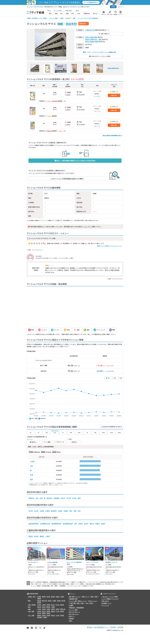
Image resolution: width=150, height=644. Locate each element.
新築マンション (82, 601)
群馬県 (39, 603)
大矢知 (74, 498)
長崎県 (48, 615)
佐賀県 (44, 615)
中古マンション (92, 601)
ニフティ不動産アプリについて (110, 599)
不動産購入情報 (73, 599)
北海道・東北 (32, 597)
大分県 (57, 615)
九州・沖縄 (31, 615)
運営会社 (90, 627)
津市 (76, 524)
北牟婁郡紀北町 (45, 524)
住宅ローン (72, 616)
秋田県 (57, 597)
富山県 (53, 605)
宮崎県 (62, 615)
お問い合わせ (105, 601)
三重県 (87, 30)
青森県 (44, 597)
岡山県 (44, 611)
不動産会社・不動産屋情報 (76, 608)
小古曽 (32, 461)
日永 (37, 498)
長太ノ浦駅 (98, 39)
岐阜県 (36, 536)
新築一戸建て (81, 603)
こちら (85, 227)
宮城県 (53, 597)
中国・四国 (31, 611)
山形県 (62, 597)
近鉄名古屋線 (89, 37)
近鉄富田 (57, 498)
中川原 (69, 498)
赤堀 (75, 511)
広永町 (36, 511)
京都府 (48, 609)
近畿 (29, 609)
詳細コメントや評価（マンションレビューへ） (109, 246)
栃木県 (63, 601)
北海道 (39, 597)
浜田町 (60, 511)
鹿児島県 (40, 617)
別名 (71, 511)
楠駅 (61, 24)
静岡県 (42, 536)
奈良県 (57, 609)
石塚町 (47, 511)
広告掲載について (106, 603)
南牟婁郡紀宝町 (68, 524)
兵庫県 (44, 609)
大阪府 (39, 609)
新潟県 (39, 605)
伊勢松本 (31, 498)
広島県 (39, 611)
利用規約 (113, 627)
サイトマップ (105, 605)
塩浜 (31, 479)
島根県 (53, 611)
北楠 (31, 475)
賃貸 (70, 597)
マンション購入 (73, 601)
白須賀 (42, 511)
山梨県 (44, 605)
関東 (29, 601)
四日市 (63, 498)
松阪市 (86, 524)
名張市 (103, 524)
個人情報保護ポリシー (101, 627)
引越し (71, 621)
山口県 (57, 611)
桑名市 (92, 524)
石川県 (57, 605)
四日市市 (71, 24)
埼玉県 (50, 601)
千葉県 (54, 601)
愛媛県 (44, 613)
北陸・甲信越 (32, 605)
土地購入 (71, 605)
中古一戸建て (89, 603)
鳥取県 (48, 611)
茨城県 (59, 601)
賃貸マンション (76, 597)
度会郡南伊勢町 (34, 524)
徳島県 (62, 611)
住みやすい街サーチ (74, 612)
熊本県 (53, 615)
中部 (79, 511)
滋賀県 (53, 609)
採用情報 (120, 627)
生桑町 (66, 511)
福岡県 (39, 615)
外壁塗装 (71, 618)
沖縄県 (45, 617)
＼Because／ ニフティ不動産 (110, 597)
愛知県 (31, 536)
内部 (31, 466)
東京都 (39, 601)
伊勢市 (81, 524)
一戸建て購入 (72, 603)
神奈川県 (44, 601)
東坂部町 (54, 511)
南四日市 (49, 498)
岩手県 (48, 597)
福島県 (39, 598)
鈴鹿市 (97, 524)
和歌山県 (63, 609)
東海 (29, 607)
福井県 (62, 605)
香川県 (39, 613)
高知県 (48, 613)
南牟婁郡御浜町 (56, 524)
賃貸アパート (86, 597)
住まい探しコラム (74, 614)
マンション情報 (73, 610)
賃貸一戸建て (94, 597)
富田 (79, 498)
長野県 (48, 605)
